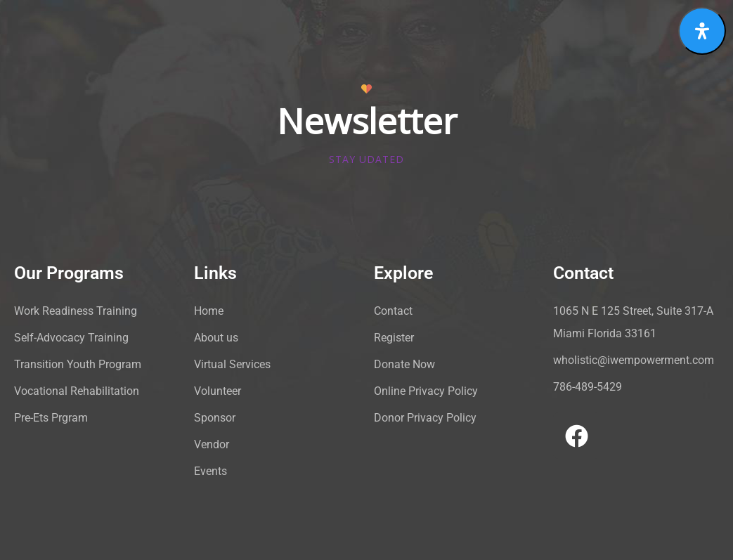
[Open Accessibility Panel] (702, 31)
